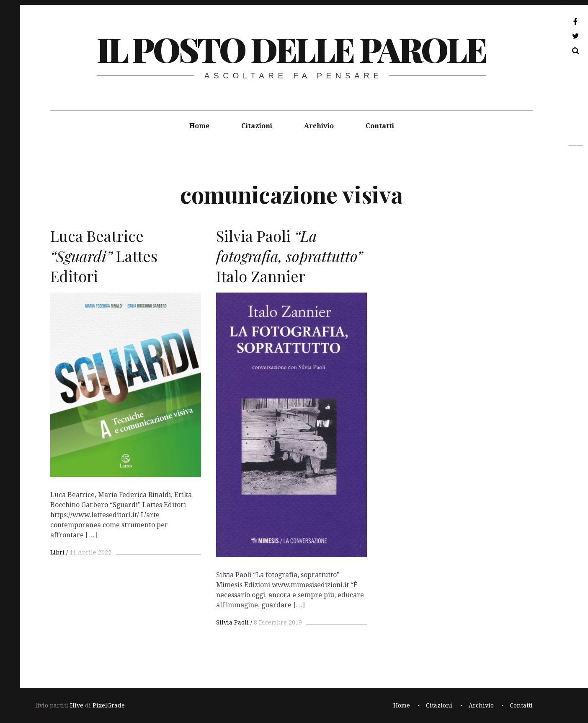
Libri (57, 552)
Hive (77, 705)
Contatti (380, 126)
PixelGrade (109, 705)
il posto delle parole (291, 49)
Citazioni (257, 126)
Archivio (319, 126)
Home (199, 126)
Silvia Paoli (232, 622)
